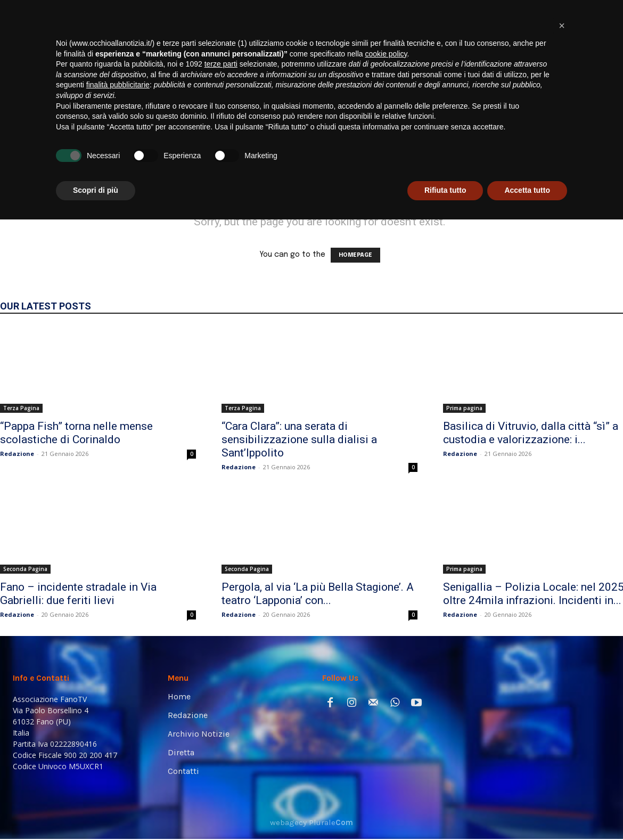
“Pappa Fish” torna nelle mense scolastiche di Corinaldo (76, 433)
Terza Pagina (21, 408)
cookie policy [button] (386, 674)
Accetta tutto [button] (527, 811)
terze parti (221, 684)
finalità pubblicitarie (118, 705)
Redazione (17, 454)
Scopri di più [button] (96, 811)
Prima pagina (464, 408)
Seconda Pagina (25, 569)
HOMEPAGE (355, 255)
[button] (594, 150)
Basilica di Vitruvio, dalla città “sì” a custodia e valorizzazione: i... (531, 433)
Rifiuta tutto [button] (445, 811)
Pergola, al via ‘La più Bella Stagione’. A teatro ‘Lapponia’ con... (318, 594)
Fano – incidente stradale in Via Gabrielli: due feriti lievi (78, 594)
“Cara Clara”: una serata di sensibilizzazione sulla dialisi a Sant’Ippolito (299, 439)
